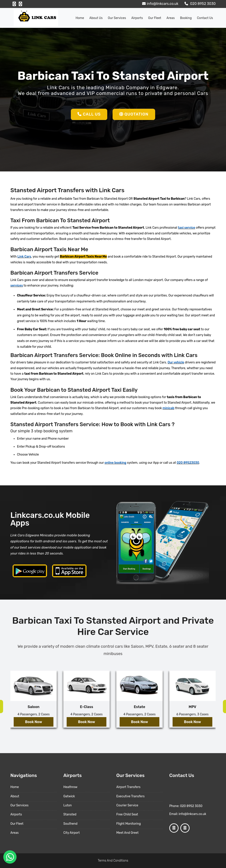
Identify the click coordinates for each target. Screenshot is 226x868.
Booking (186, 18)
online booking (115, 463)
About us (96, 18)
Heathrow (70, 787)
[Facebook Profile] (14, 4)
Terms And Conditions (113, 861)
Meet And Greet (127, 833)
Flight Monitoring (129, 824)
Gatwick (69, 796)
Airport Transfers (128, 787)
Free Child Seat (127, 814)
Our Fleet (155, 18)
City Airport (72, 833)
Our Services (117, 18)
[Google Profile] (20, 4)
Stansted (70, 814)
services (17, 286)
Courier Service (127, 805)
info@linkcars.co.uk (160, 4)
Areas (170, 18)
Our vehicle (176, 362)
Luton (68, 805)
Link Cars (24, 257)
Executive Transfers (130, 796)
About (15, 796)
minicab (169, 408)
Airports (137, 18)
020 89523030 (188, 463)
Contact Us (205, 18)
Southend (70, 824)
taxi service (186, 228)
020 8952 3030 (200, 4)
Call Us (89, 114)
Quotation (134, 114)
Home (80, 18)
